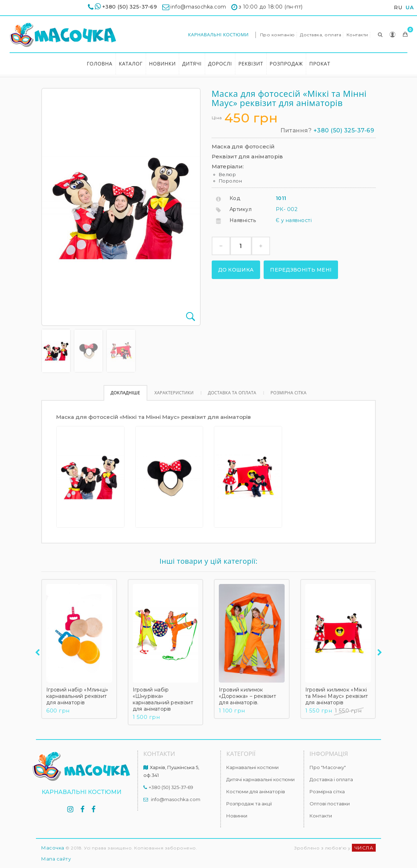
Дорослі (220, 64)
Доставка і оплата (331, 779)
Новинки (162, 64)
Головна (100, 64)
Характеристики (174, 393)
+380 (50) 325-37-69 (130, 7)
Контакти (357, 35)
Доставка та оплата (232, 393)
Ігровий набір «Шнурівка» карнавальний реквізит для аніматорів (163, 699)
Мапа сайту (56, 859)
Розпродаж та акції (249, 804)
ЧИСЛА (364, 848)
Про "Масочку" (328, 767)
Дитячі (192, 64)
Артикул (241, 209)
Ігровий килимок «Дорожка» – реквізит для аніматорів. (247, 696)
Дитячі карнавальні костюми (260, 779)
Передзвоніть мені (301, 270)
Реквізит (251, 64)
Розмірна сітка (288, 393)
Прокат (320, 64)
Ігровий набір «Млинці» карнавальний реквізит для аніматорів (77, 696)
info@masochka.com (176, 799)
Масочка (53, 848)
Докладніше (125, 393)
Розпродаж (286, 64)
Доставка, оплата (321, 35)
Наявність (243, 220)
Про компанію (278, 35)
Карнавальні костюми (218, 35)
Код (235, 198)
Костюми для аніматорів (256, 791)
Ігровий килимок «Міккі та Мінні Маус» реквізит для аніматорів (337, 696)
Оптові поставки (330, 804)
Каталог (131, 64)
